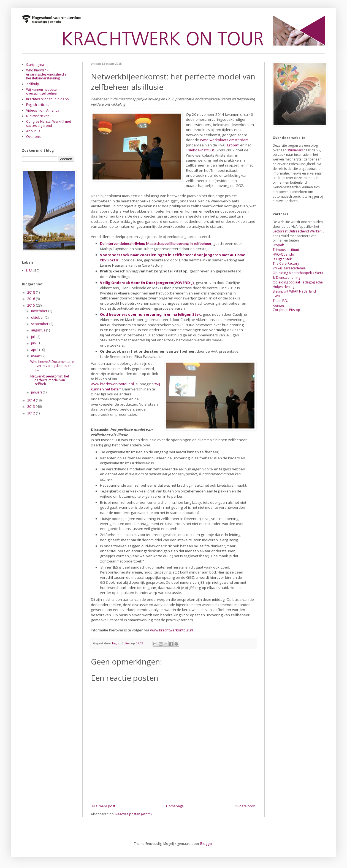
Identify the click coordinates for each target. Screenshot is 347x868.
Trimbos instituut (286, 250)
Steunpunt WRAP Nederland (294, 291)
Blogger (206, 844)
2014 (32, 400)
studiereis (295, 150)
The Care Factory (286, 263)
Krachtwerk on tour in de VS (48, 99)
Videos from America (43, 110)
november (40, 311)
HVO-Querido (283, 254)
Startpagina (35, 65)
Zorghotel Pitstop (286, 310)
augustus (39, 330)
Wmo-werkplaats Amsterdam (224, 140)
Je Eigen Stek (282, 259)
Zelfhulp (33, 84)
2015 (32, 305)
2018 (32, 292)
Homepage (175, 806)
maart (36, 356)
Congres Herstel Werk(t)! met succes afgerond (49, 123)
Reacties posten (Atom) (133, 814)
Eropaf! (233, 145)
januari (37, 392)
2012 (32, 413)
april (35, 350)
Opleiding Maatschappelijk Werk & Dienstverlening (298, 275)
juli (34, 337)
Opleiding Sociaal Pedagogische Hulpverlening (298, 285)
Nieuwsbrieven (38, 116)
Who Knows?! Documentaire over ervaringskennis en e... (52, 366)
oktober (38, 318)
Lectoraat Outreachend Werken (297, 231)
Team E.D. (280, 301)
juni (34, 343)
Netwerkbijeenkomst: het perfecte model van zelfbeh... (50, 380)
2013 (32, 407)
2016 (32, 299)
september (40, 324)
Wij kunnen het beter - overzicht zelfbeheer (43, 91)
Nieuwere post (104, 806)
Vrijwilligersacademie (289, 268)
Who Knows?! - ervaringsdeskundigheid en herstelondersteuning (47, 74)
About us (33, 131)
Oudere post (245, 806)
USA (29, 271)
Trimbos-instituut (200, 150)
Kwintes (279, 305)
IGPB (276, 296)
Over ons (33, 137)
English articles (38, 105)
